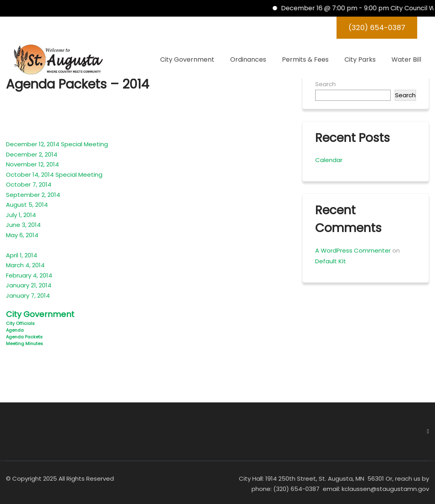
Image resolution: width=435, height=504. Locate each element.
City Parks (360, 59)
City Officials (20, 323)
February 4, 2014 (29, 275)
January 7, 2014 (28, 295)
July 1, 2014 (21, 215)
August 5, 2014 (27, 205)
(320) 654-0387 (377, 27)
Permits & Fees (305, 59)
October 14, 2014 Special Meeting (54, 175)
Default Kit (331, 261)
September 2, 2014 (33, 195)
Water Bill (406, 59)
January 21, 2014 (29, 285)
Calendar (329, 160)
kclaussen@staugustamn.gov (385, 489)
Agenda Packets (24, 337)
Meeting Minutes (25, 344)
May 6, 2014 (22, 235)
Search (325, 84)
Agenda (15, 330)
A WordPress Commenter (353, 250)
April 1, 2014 (22, 255)
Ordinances (248, 59)
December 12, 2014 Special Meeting (57, 144)
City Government (187, 59)
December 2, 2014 (32, 154)
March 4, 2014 (25, 265)
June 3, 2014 (23, 225)
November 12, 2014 (32, 164)
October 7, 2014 (29, 184)
